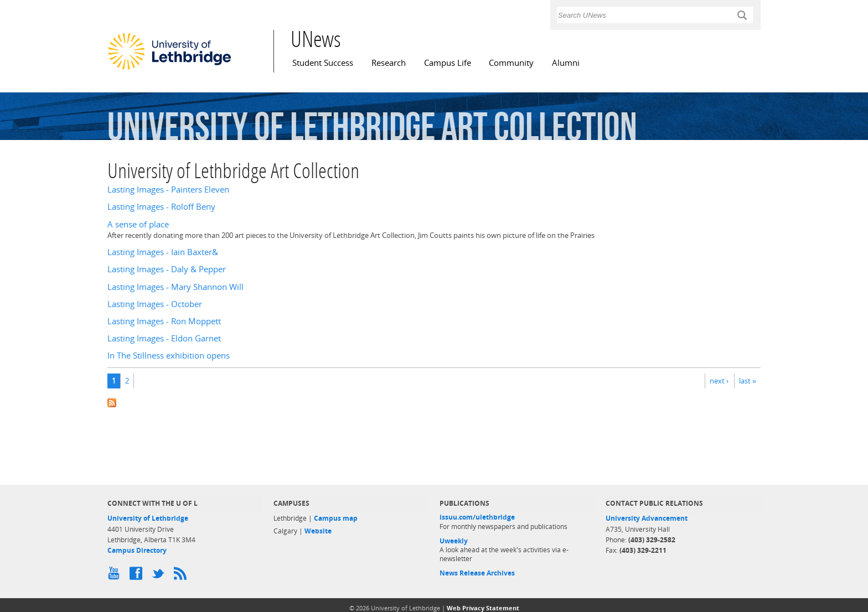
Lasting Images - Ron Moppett (164, 321)
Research (389, 63)
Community (511, 63)
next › (719, 381)
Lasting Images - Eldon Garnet (164, 338)
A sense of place (138, 224)
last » (748, 381)
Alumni (566, 63)
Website (318, 531)
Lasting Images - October (155, 304)
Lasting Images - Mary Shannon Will (175, 287)
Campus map (336, 518)
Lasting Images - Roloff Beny (161, 207)
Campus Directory (137, 550)
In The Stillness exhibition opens (169, 356)
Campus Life (448, 63)
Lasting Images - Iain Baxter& (163, 252)
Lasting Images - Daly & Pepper (167, 269)
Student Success (323, 63)
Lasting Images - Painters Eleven (168, 190)
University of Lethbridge (148, 518)
